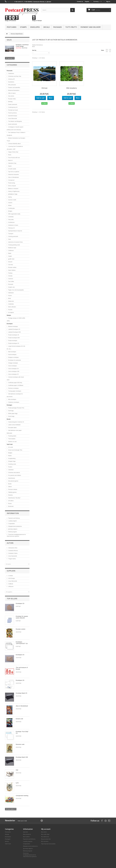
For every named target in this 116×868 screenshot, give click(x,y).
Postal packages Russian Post (16, 408)
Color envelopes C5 (13, 374)
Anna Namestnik (12, 556)
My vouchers (45, 841)
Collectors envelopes (14, 402)
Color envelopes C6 (13, 369)
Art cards (10, 447)
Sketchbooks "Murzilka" (14, 498)
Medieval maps (12, 248)
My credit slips (45, 834)
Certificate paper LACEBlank (16, 385)
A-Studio (10, 576)
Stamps (23, 27)
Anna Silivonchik (12, 119)
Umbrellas (11, 217)
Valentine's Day (12, 163)
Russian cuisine (21, 629)
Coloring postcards (13, 236)
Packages (58, 27)
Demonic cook (20, 744)
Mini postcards (12, 85)
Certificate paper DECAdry (15, 383)
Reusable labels (12, 428)
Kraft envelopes (12, 355)
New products (27, 834)
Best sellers (26, 837)
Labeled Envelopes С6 (14, 329)
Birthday (10, 102)
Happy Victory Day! (13, 152)
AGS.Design (11, 578)
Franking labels (12, 436)
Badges (10, 453)
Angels (10, 256)
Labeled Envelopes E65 (14, 332)
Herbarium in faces (13, 225)
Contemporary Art (13, 107)
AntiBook (11, 584)
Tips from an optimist (14, 172)
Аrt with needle (12, 169)
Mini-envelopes (12, 399)
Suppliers (11, 571)
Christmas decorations (14, 473)
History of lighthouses (14, 191)
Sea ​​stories (11, 96)
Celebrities (11, 304)
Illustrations (11, 82)
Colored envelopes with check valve (15, 378)
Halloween (11, 293)
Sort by (34, 50)
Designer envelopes (13, 357)
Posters (10, 467)
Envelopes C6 (20, 603)
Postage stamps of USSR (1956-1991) (16, 319)
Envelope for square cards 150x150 (22, 617)
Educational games (13, 481)
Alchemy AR (11, 79)
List (110, 51)
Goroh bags (11, 416)
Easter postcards (12, 104)
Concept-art (11, 180)
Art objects (11, 312)
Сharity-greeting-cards (14, 245)
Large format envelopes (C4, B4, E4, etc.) (16, 348)
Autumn (10, 203)
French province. (12, 113)
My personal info (46, 839)
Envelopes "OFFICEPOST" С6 (22, 643)
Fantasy (10, 273)
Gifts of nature (12, 93)
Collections (11, 73)
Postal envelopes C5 (13, 343)
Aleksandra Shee (13, 548)
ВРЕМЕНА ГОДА (13, 194)
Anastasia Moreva (13, 551)
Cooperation (11, 524)
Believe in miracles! (13, 189)
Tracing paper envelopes (14, 391)
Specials (26, 832)
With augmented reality (14, 214)
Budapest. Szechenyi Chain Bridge (22, 45)
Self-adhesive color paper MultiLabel (14, 432)
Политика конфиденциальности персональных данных (30, 855)
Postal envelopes (13, 341)
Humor (10, 296)
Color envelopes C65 (14, 371)
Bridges (10, 211)
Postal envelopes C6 (13, 335)
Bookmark (11, 506)
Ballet (10, 253)
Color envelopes (12, 366)
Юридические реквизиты (15, 526)
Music (10, 155)
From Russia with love (14, 158)
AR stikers (11, 501)
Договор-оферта (13, 529)
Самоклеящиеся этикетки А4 (16, 422)
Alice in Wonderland (13, 177)
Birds (9, 298)
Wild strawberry (72, 88)
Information (13, 513)
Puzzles (10, 310)
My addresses (45, 837)
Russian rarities (12, 267)
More (34, 47)
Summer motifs (12, 200)
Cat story (10, 265)
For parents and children (14, 475)
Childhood (11, 250)
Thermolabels (12, 439)
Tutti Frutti (71, 27)
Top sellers (12, 599)
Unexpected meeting (22, 796)
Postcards (12, 27)
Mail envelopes (12, 352)
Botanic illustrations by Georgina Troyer (16, 139)
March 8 (10, 160)
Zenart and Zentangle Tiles (15, 450)
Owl (17, 770)
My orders (44, 832)
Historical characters (13, 174)
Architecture (11, 222)
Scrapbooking (12, 458)
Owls (9, 239)
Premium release (13, 489)
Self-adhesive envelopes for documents (15, 395)
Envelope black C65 (22, 757)
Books (10, 484)
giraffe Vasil (11, 259)
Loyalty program (12, 521)
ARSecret (11, 587)
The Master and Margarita (15, 121)
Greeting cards (12, 464)
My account (46, 829)
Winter (10, 205)
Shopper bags (12, 461)
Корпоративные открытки (15, 231)
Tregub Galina (12, 559)
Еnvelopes (35, 27)
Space (10, 166)
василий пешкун (12, 116)
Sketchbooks (11, 478)
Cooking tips (11, 208)
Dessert (10, 262)
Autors (10, 543)
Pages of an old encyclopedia (16, 290)
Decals (46, 27)
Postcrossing (11, 183)
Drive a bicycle (12, 186)
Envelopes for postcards (14, 360)
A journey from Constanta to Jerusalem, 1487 (15, 148)
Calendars (11, 470)
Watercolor (11, 301)
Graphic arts (11, 287)
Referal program (12, 532)
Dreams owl (19, 719)
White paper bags (13, 413)
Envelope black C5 (21, 693)
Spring (10, 197)
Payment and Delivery (91, 27)
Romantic (11, 284)
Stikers (10, 487)
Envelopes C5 (20, 655)
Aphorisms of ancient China (15, 242)
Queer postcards (12, 124)
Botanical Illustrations (14, 90)
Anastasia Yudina (13, 553)
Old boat (44, 88)
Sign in (108, 1)
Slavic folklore (12, 270)
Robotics (10, 495)
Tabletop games (12, 492)
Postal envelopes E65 (14, 338)
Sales (9, 40)
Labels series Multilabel (14, 425)
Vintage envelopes (13, 363)
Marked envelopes (13, 326)
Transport (11, 234)
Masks (10, 456)
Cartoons (10, 279)
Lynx (17, 783)
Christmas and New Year (15, 76)
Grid (107, 51)
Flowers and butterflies (14, 88)
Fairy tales (11, 220)
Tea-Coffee (11, 281)
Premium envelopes (13, 388)
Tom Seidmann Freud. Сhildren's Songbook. (16, 134)
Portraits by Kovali (13, 110)
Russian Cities (12, 99)
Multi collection (12, 307)
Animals (10, 276)
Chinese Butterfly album (14, 144)
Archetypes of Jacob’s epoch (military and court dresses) (15, 128)
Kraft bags (11, 411)
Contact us (80, 1)
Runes (10, 503)
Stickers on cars (12, 442)
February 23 (11, 228)
